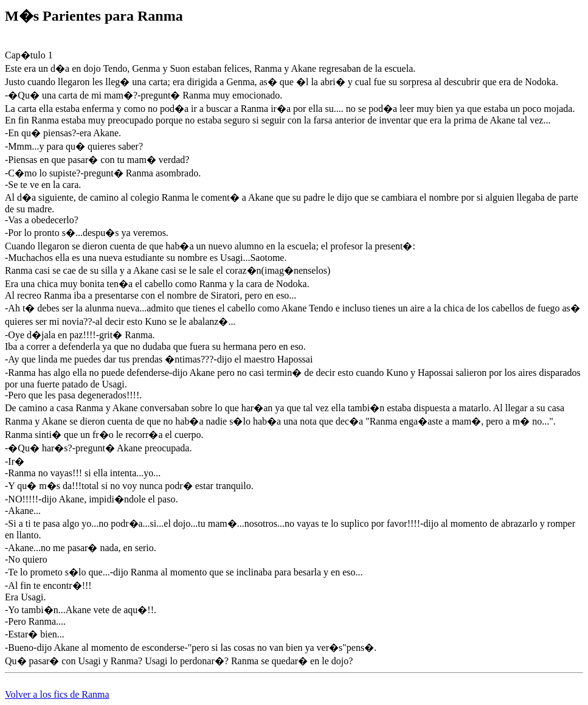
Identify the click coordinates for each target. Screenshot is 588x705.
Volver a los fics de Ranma (57, 694)
